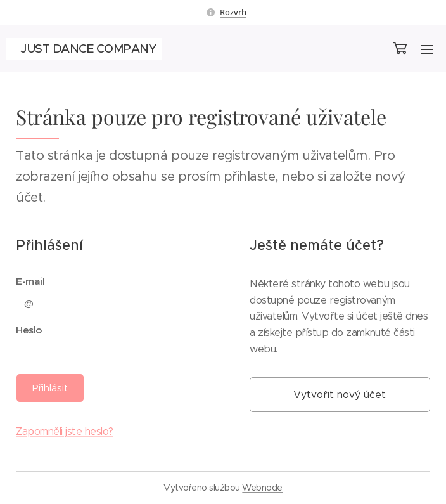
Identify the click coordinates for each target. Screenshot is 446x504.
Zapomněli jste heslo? (65, 431)
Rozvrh (233, 12)
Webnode (262, 488)
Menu (427, 49)
